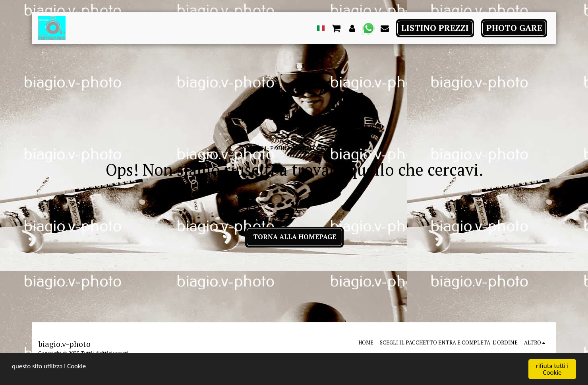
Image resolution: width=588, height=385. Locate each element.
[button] (336, 28)
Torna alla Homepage (295, 237)
